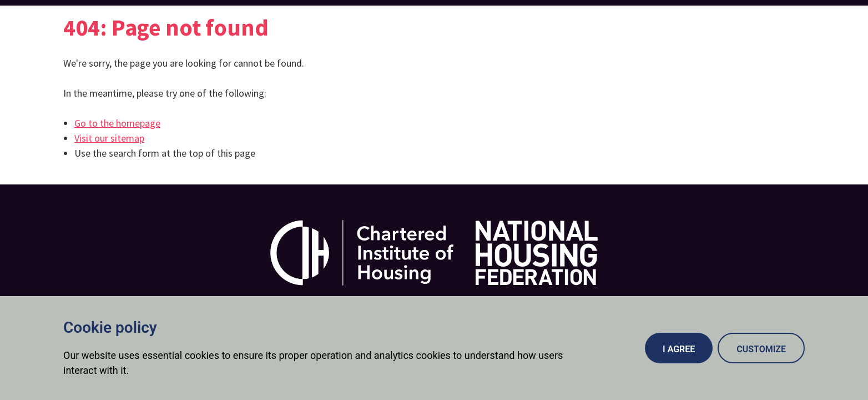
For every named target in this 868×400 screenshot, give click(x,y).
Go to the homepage (117, 123)
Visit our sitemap (109, 138)
